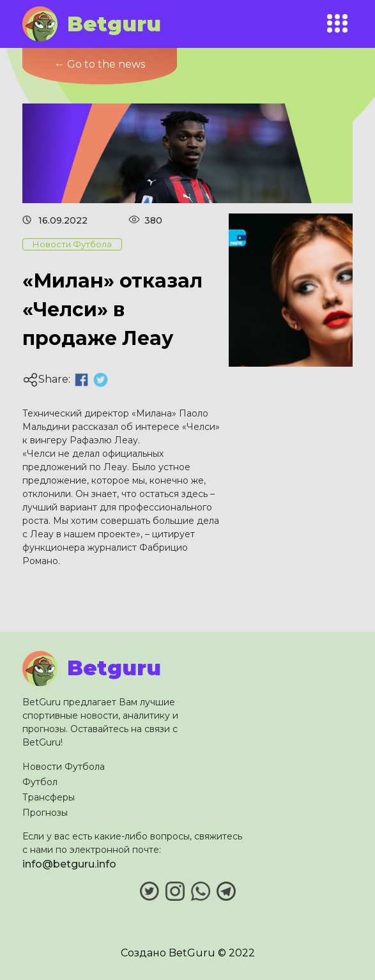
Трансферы (49, 797)
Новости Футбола (64, 767)
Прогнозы (45, 813)
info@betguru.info (69, 864)
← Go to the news (100, 64)
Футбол (40, 782)
